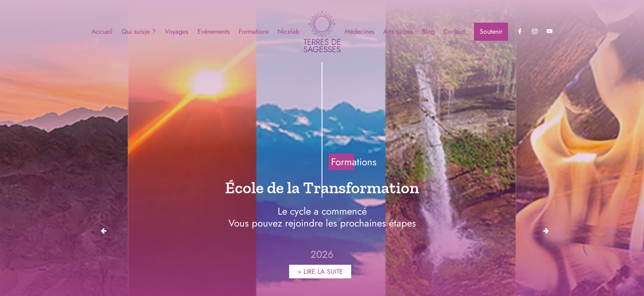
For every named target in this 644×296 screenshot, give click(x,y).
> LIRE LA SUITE (320, 272)
